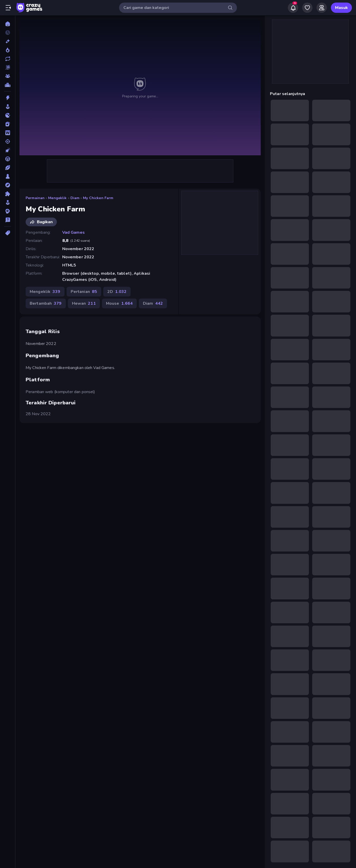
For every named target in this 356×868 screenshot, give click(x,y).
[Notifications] (293, 8)
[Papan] (8, 176)
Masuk (341, 8)
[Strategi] (8, 211)
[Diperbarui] (8, 59)
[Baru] (8, 41)
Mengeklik (57, 198)
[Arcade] (8, 107)
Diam (75, 198)
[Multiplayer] (8, 76)
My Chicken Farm (98, 198)
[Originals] (8, 67)
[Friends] (322, 8)
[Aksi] (8, 98)
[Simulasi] (8, 202)
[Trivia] (8, 220)
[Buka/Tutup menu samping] (8, 8)
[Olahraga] (8, 168)
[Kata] (8, 133)
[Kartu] (8, 124)
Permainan (35, 198)
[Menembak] (8, 141)
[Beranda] (8, 24)
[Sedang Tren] (8, 50)
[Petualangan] (8, 185)
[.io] (8, 115)
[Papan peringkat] (8, 85)
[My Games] (307, 8)
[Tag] (8, 233)
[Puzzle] (8, 194)
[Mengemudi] (8, 159)
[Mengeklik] (8, 150)
